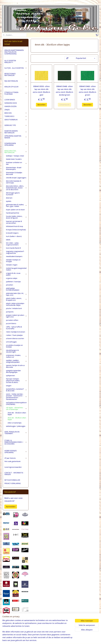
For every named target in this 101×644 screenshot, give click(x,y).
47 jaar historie (16, 458)
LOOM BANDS (10, 100)
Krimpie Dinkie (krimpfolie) (16, 230)
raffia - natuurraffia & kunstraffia (14, 328)
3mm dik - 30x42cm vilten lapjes (17, 414)
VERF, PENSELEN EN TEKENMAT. (16, 433)
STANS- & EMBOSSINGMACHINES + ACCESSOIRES (16, 442)
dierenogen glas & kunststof (13, 194)
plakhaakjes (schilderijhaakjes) (13, 289)
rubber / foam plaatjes (14, 335)
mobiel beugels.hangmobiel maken (16, 269)
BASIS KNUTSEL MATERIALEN (16, 152)
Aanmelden (11, 507)
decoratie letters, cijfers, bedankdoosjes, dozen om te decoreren (16, 188)
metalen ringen (12, 265)
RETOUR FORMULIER (12, 480)
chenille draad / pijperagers (16, 178)
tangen (9, 386)
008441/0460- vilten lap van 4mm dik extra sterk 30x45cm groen (87, 91)
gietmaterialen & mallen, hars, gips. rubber (16, 205)
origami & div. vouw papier (16, 274)
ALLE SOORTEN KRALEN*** (16, 62)
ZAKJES (7, 110)
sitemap (46, 640)
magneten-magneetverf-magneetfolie (15, 252)
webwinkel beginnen (58, 640)
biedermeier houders (14, 159)
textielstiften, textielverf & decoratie (16, 390)
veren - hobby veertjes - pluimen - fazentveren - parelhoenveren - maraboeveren (16, 397)
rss (50, 640)
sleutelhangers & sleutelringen (12, 351)
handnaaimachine (13, 213)
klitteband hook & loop (14, 226)
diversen (9, 198)
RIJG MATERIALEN (16, 81)
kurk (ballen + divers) (14, 236)
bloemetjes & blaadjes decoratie (14, 173)
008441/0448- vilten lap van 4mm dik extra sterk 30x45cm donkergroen (64, 91)
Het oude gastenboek (12, 461)
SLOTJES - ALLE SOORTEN (16, 68)
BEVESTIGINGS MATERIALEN (16, 75)
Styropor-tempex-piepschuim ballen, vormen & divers (16, 381)
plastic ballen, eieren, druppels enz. (16, 299)
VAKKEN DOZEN (10, 106)
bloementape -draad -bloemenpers (14, 168)
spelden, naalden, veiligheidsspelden (16, 361)
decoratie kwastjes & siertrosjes (14, 182)
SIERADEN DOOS (11, 103)
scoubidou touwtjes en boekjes (14, 346)
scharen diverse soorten (15, 338)
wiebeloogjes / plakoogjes (16, 426)
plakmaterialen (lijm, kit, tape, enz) (16, 294)
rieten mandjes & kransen (16, 332)
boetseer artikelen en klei (16, 163)
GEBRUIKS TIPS (16, 125)
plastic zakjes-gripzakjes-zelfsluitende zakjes (15, 304)
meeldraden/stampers (14, 256)
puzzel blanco (11, 323)
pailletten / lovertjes (13, 282)
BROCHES (16, 113)
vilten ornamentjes (15, 423)
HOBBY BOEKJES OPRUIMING (16, 452)
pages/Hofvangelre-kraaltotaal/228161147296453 (13, 632)
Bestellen (41, 105)
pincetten (10, 285)
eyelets (9, 201)
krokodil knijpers (12, 233)
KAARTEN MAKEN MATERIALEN (16, 132)
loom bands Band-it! (13, 248)
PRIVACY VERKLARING (13, 483)
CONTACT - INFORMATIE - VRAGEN (14, 474)
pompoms (10, 312)
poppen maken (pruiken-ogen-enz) (16, 316)
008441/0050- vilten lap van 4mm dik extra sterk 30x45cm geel (41, 91)
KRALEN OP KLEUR (16, 87)
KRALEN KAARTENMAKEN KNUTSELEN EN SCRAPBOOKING (14, 52)
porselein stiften (12, 320)
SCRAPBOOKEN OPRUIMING (16, 144)
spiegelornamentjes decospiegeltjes (13, 371)
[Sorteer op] (80, 58)
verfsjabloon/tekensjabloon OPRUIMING (16, 403)
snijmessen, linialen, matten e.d (16, 356)
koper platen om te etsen (15, 210)
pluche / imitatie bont (14, 308)
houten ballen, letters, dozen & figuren (16, 217)
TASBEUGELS (16, 116)
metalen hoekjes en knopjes (13, 261)
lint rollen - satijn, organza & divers (16, 244)
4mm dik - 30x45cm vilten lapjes (17, 419)
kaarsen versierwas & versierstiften (14, 222)
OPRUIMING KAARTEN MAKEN (16, 137)
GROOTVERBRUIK (16, 120)
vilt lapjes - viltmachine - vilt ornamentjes (16, 408)
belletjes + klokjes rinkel (15, 156)
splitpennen (10, 376)
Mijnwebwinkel (75, 640)
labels (8, 240)
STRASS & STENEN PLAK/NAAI (16, 93)
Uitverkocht (64, 105)
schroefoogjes (11, 342)
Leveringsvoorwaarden (13, 467)
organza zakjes (12, 278)
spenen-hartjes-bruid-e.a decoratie (15, 366)
